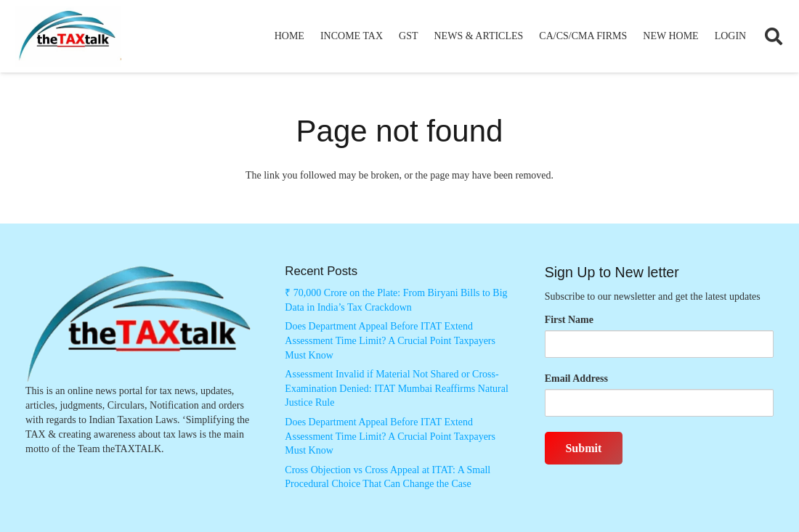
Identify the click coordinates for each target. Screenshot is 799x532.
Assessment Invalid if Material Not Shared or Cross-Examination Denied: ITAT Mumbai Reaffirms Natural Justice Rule (396, 388)
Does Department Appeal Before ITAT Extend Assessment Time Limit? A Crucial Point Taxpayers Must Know (390, 340)
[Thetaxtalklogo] (68, 37)
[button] (773, 36)
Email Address (576, 378)
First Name (569, 320)
